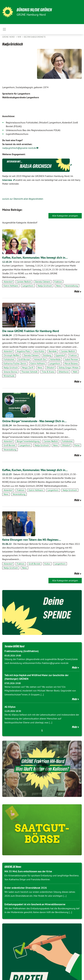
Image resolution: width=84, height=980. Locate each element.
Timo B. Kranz (48, 372)
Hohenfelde (55, 359)
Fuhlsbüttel (9, 359)
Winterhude (9, 376)
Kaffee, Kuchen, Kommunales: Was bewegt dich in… (35, 258)
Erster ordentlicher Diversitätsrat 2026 (26, 888)
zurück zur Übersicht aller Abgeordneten (23, 199)
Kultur (47, 564)
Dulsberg (47, 355)
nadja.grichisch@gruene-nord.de (19, 148)
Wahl (75, 372)
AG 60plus (10, 707)
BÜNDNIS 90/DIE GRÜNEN (34, 10)
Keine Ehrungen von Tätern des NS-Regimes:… (32, 540)
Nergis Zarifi (28, 368)
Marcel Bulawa (71, 363)
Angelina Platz (23, 351)
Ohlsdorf (50, 368)
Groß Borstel (24, 359)
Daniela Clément (43, 282)
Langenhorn (28, 286)
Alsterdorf (8, 282)
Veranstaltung (71, 286)
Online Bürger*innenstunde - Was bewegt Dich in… (34, 421)
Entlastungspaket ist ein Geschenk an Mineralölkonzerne (35, 904)
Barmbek (53, 351)
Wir (20, 37)
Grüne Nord (9, 37)
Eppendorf (60, 355)
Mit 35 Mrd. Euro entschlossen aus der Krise (28, 871)
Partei (77, 445)
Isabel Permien (71, 359)
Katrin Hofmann (11, 286)
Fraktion (58, 282)
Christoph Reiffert (12, 355)
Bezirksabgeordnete (35, 37)
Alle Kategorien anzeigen (65, 216)
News (58, 286)
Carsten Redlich (24, 282)
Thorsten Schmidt (29, 372)
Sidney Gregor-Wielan (69, 368)
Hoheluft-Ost (40, 359)
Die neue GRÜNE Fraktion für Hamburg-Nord (31, 331)
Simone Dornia (10, 372)
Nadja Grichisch (45, 286)
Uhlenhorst (64, 372)
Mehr (77, 291)
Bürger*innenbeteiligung (28, 441)
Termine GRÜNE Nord (14, 646)
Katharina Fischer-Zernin (15, 363)
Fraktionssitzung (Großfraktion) (22, 651)
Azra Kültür (39, 351)
